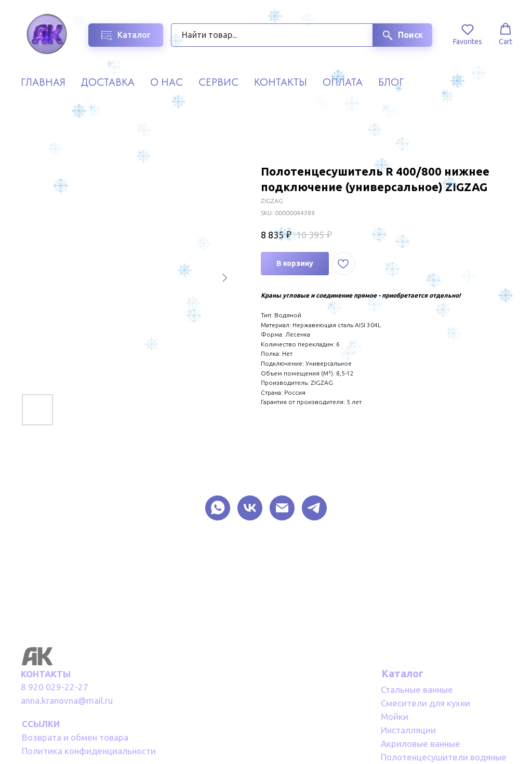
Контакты (281, 82)
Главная (43, 82)
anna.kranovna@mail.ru (67, 700)
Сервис (218, 82)
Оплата (343, 82)
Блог (391, 82)
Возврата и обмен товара (75, 737)
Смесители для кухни (425, 703)
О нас (167, 82)
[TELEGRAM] (314, 508)
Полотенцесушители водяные (444, 757)
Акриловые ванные (421, 743)
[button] (468, 34)
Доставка (108, 82)
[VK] (250, 508)
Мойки (395, 716)
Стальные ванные (417, 689)
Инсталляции (408, 730)
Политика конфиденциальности (89, 751)
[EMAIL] (282, 508)
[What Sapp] (218, 508)
